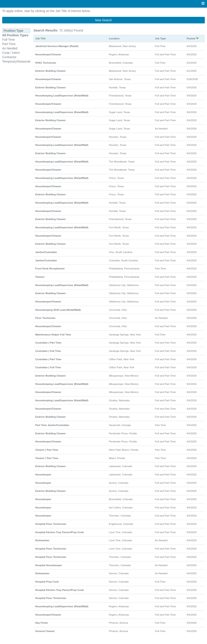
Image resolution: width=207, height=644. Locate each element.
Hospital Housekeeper (48, 565)
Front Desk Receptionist (50, 268)
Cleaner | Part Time (47, 450)
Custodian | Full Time (48, 351)
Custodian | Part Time (48, 343)
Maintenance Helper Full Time (53, 334)
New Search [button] (103, 20)
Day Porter (42, 623)
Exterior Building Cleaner (50, 71)
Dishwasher (42, 540)
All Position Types (15, 35)
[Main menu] (203, 4)
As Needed (10, 48)
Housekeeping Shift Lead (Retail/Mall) (58, 310)
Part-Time (9, 44)
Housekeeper (43, 474)
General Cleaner (45, 631)
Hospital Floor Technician (51, 524)
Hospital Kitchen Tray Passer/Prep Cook (59, 532)
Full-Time (9, 40)
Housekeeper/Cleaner (48, 54)
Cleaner (40, 277)
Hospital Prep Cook (47, 582)
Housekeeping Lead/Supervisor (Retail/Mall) (62, 95)
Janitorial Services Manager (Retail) (57, 46)
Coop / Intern (11, 53)
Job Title (40, 38)
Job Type (160, 38)
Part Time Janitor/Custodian (52, 425)
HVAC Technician (46, 63)
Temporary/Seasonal (16, 61)
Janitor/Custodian (46, 252)
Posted (193, 38)
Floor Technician (45, 318)
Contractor (9, 57)
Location (114, 38)
